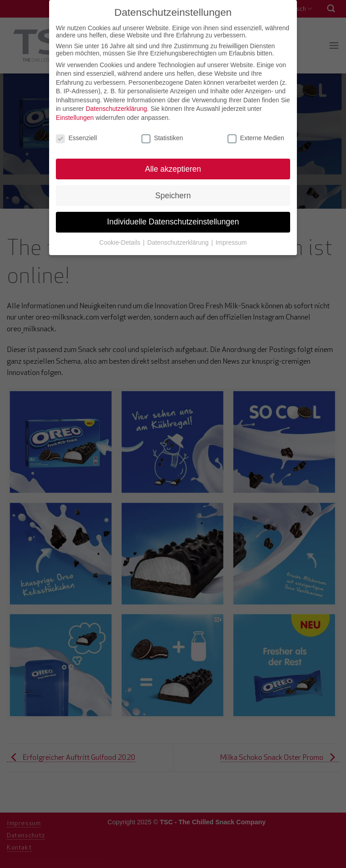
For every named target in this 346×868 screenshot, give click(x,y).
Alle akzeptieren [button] (173, 167)
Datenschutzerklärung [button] (179, 241)
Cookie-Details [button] (121, 241)
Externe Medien (256, 136)
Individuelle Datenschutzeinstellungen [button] (173, 220)
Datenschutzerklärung (116, 107)
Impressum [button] (231, 241)
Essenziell (76, 136)
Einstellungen (75, 116)
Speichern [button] (173, 193)
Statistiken (162, 136)
